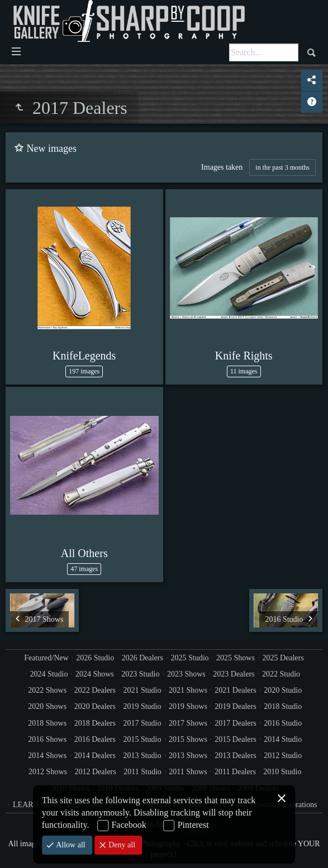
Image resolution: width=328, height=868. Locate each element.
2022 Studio (281, 674)
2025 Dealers (283, 658)
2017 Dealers (235, 723)
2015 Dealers (235, 739)
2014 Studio (283, 739)
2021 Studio (142, 690)
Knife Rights (244, 356)
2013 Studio (142, 756)
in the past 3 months (282, 167)
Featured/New (46, 658)
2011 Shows (188, 772)
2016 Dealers (95, 739)
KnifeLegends (84, 356)
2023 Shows (186, 674)
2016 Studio (283, 723)
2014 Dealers (95, 756)
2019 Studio (142, 706)
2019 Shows (188, 706)
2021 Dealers (235, 690)
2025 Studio (189, 658)
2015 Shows (188, 739)
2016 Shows (47, 739)
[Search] (264, 52)
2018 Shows (47, 723)
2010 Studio (282, 772)
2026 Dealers (142, 658)
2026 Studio (95, 658)
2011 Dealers (235, 772)
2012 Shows (48, 772)
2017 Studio (142, 723)
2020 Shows (47, 706)
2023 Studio (140, 674)
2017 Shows (188, 723)
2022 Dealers (95, 690)
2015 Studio (142, 739)
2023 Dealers (234, 674)
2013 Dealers (235, 756)
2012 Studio (283, 756)
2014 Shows (47, 756)
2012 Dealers (95, 772)
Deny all (121, 845)
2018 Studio (283, 706)
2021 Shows (188, 690)
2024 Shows (95, 674)
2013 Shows (188, 756)
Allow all (70, 845)
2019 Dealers (235, 706)
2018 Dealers (95, 723)
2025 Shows (236, 658)
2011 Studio (142, 772)
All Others (84, 553)
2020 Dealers (95, 706)
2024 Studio (49, 674)
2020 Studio (283, 690)
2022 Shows (47, 690)
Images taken (222, 167)
